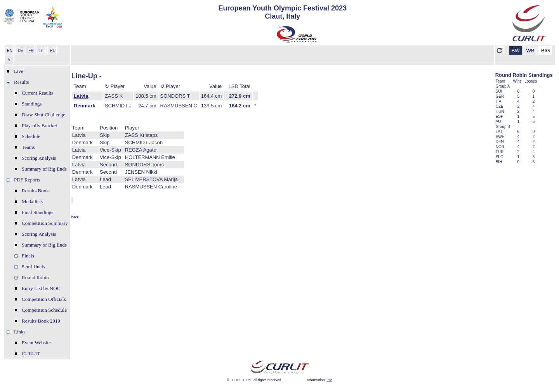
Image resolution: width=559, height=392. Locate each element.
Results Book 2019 (41, 321)
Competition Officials (44, 299)
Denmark (85, 106)
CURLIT (31, 353)
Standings (32, 104)
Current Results (37, 93)
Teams (28, 147)
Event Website (36, 343)
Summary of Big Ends (44, 169)
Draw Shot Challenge (43, 115)
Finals (28, 256)
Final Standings (37, 212)
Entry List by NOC (41, 288)
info (330, 380)
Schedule (31, 136)
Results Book (35, 191)
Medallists (32, 201)
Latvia (81, 96)
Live (19, 71)
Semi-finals (33, 267)
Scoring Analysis (39, 158)
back (75, 217)
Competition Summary (45, 223)
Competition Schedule (44, 310)
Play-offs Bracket (39, 125)
